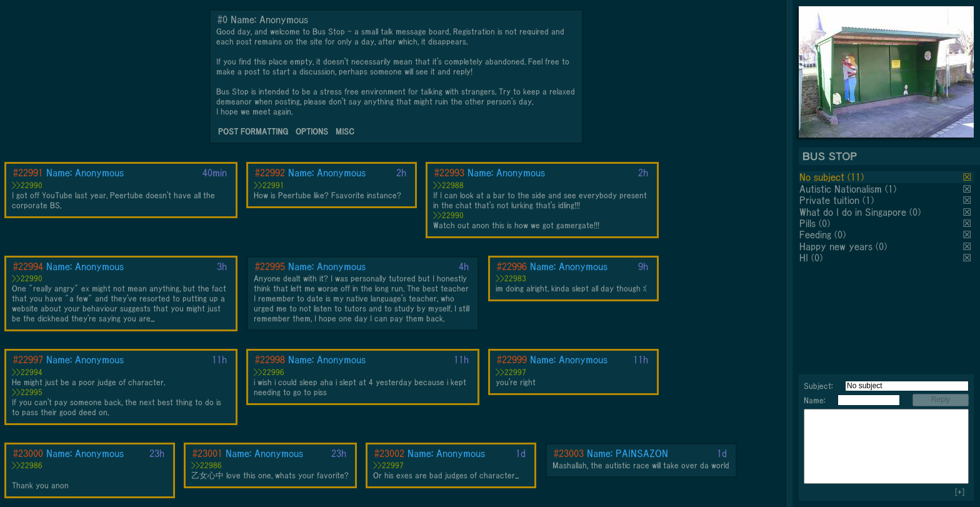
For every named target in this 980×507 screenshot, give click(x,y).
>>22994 (27, 372)
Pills (807, 223)
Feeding (815, 234)
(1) (891, 189)
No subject (823, 177)
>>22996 (269, 372)
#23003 (569, 453)
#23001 (207, 453)
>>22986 (27, 465)
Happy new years (836, 246)
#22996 (512, 266)
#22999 (512, 359)
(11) (856, 177)
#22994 (28, 266)
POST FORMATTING (253, 132)
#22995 (270, 266)
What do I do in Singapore (853, 212)
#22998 (270, 359)
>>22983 (511, 279)
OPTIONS (312, 132)
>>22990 (27, 185)
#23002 (389, 453)
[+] (960, 492)
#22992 (270, 173)
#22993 (449, 173)
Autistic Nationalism (841, 189)
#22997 (28, 359)
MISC (345, 132)
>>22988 (448, 185)
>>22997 (511, 372)
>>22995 (27, 392)
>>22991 (269, 185)
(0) (915, 212)
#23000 (28, 453)
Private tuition (829, 200)
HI (804, 258)
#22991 (28, 173)
